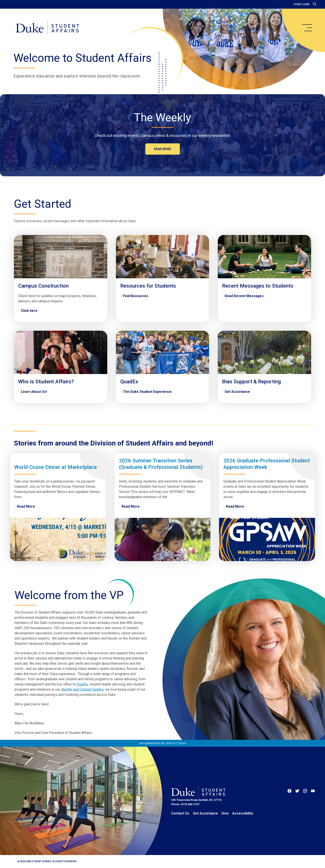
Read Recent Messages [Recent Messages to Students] (244, 296)
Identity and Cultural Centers (82, 689)
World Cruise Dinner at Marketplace (56, 467)
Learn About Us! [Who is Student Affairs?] (34, 392)
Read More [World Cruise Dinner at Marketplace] (26, 506)
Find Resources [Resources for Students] (136, 296)
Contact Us (180, 813)
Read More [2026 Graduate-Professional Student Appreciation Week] (235, 506)
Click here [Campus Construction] (29, 311)
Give (225, 813)
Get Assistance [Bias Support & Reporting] (237, 392)
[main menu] (307, 28)
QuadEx (82, 684)
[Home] (47, 28)
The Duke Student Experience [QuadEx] (147, 392)
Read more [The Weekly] (163, 149)
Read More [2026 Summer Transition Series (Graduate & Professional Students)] (131, 506)
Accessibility (243, 813)
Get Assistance (205, 813)
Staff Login (302, 4)
